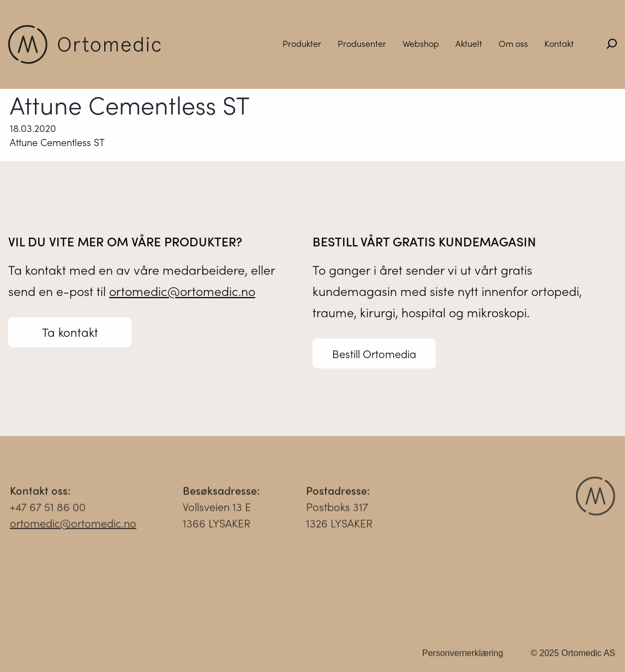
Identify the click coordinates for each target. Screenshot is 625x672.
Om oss (513, 43)
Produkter (302, 43)
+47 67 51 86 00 (48, 509)
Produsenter (362, 43)
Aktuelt (469, 43)
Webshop (421, 43)
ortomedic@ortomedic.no (182, 291)
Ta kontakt (70, 332)
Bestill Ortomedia (374, 354)
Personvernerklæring (463, 656)
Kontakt (559, 43)
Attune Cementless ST (57, 142)
